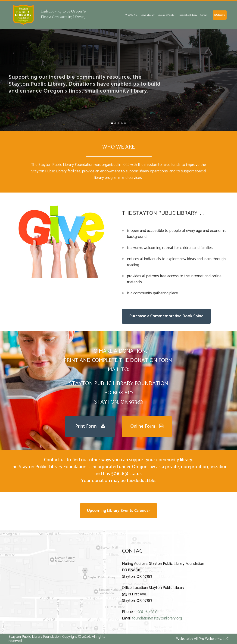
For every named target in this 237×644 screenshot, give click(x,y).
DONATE (220, 15)
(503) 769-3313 (146, 612)
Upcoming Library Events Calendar (118, 511)
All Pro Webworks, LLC (211, 639)
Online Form (147, 426)
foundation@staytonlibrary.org (157, 618)
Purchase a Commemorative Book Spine (166, 316)
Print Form (90, 426)
